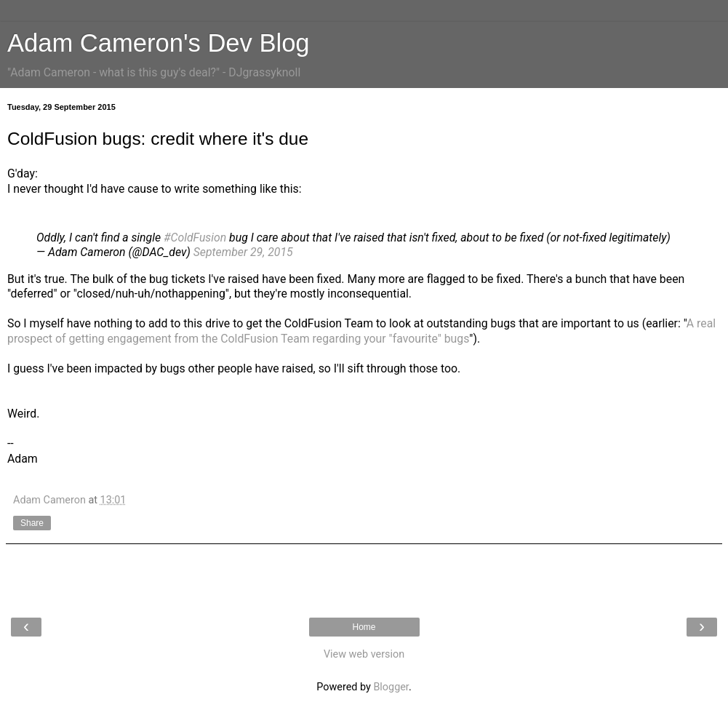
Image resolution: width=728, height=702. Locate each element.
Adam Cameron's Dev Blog (159, 43)
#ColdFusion (195, 238)
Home (364, 627)
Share (32, 523)
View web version (364, 654)
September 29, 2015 (243, 252)
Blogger (391, 687)
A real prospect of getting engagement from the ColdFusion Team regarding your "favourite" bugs (361, 331)
